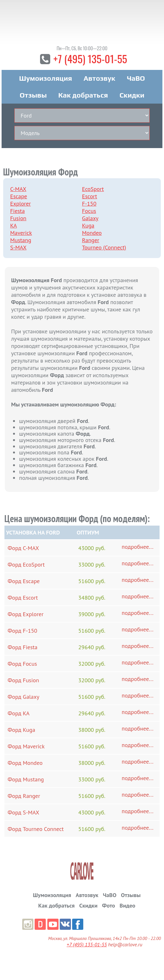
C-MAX (18, 190)
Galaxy (90, 219)
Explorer (20, 204)
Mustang (21, 241)
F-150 (89, 204)
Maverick (21, 234)
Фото (109, 906)
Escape (19, 197)
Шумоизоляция (46, 79)
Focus (89, 212)
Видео (127, 906)
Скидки (132, 96)
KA (14, 226)
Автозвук (99, 79)
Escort (89, 197)
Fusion (18, 219)
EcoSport (93, 190)
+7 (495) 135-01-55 (90, 59)
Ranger (91, 241)
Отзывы (33, 96)
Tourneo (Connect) (104, 248)
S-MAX (18, 248)
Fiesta (17, 212)
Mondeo (92, 234)
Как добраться (83, 96)
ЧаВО (136, 79)
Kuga (88, 226)
